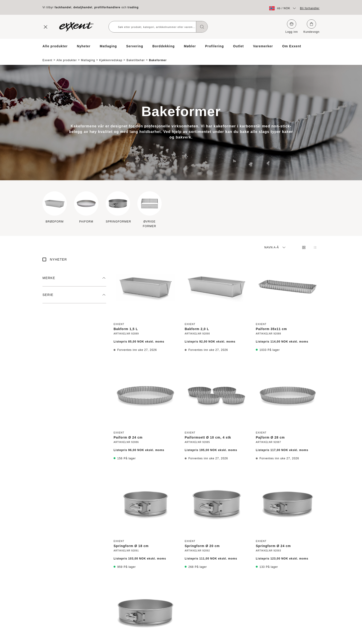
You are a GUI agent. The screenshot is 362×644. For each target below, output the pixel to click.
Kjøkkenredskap (111, 56)
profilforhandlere (107, 7)
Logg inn (292, 26)
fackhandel (63, 7)
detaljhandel (83, 7)
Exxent (47, 56)
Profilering (214, 46)
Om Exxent (292, 46)
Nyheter (84, 46)
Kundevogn (311, 26)
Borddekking (164, 46)
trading (133, 7)
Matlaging (108, 46)
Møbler (190, 46)
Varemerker (263, 46)
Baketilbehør (136, 56)
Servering (135, 46)
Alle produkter (55, 46)
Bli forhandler (310, 8)
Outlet (238, 46)
